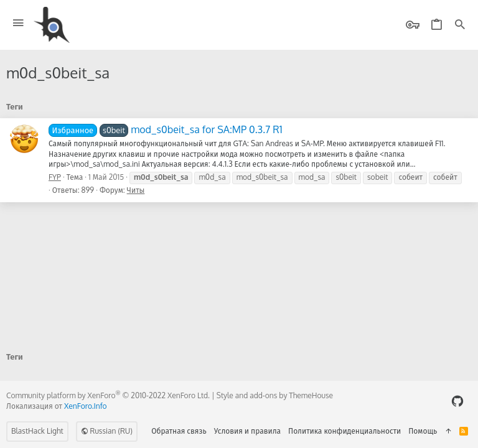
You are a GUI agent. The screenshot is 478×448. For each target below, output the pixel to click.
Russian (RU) (107, 431)
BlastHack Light (37, 431)
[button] (18, 23)
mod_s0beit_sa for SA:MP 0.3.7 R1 (166, 129)
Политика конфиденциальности (344, 431)
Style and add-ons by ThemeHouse (275, 395)
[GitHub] (457, 401)
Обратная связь (179, 431)
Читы (136, 190)
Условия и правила (247, 431)
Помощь (423, 431)
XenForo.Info (86, 406)
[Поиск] (460, 25)
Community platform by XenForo (108, 395)
